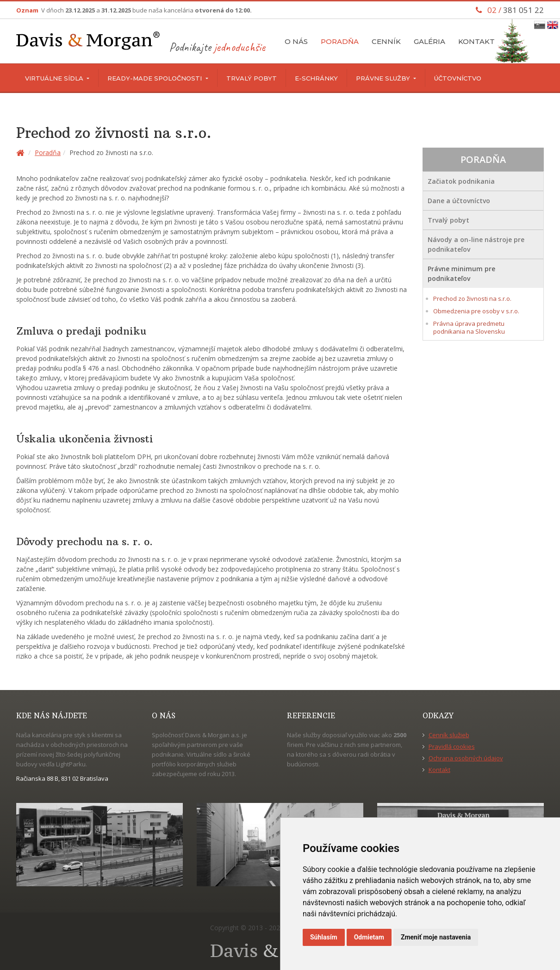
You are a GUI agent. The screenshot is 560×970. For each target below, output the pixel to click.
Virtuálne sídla (55, 78)
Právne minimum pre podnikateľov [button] (461, 274)
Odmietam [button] (369, 937)
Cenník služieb (449, 735)
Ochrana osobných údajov (466, 758)
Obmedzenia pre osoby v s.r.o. (476, 311)
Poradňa (340, 41)
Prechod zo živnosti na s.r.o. (472, 298)
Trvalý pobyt (252, 78)
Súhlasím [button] (324, 937)
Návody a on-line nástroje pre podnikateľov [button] (476, 244)
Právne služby (384, 78)
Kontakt (476, 41)
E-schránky (316, 78)
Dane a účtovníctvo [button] (459, 201)
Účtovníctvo (458, 78)
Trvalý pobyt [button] (448, 220)
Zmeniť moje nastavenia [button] (436, 937)
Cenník (386, 41)
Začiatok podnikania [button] (461, 181)
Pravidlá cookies (452, 746)
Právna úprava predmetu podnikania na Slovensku (469, 327)
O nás (296, 41)
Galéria (429, 41)
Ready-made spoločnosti (156, 78)
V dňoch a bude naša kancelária (146, 10)
